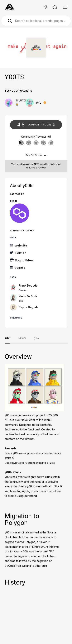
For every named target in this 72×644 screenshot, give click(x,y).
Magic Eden (24, 260)
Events (20, 268)
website (21, 245)
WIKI (7, 338)
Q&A (36, 338)
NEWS (22, 338)
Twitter (20, 253)
